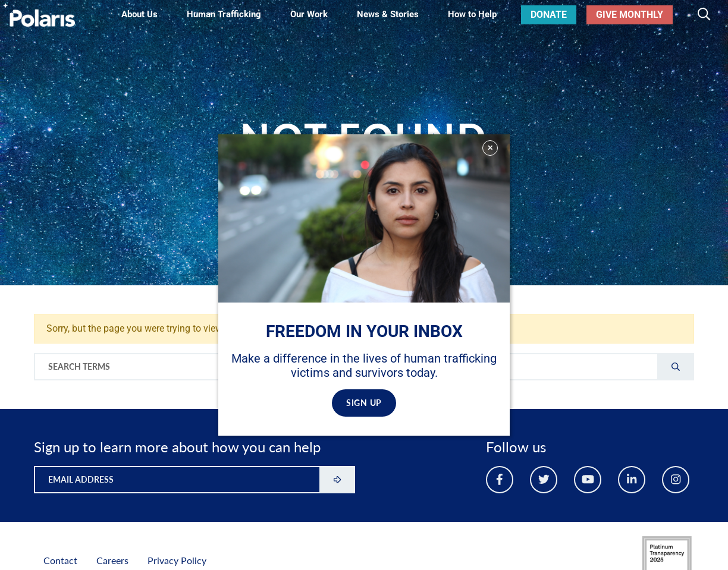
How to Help (472, 14)
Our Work (309, 14)
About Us (139, 14)
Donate (549, 15)
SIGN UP (364, 403)
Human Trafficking (224, 14)
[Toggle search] (704, 15)
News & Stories (388, 14)
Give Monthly (630, 15)
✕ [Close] (490, 148)
